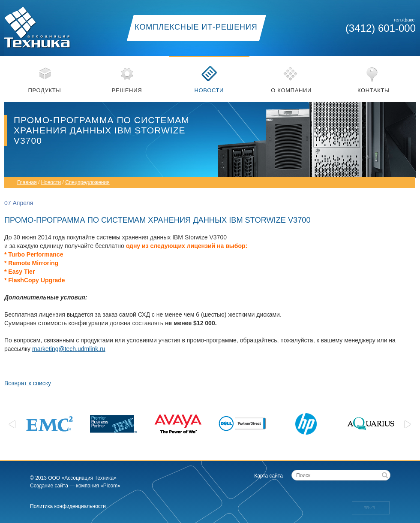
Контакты (373, 90)
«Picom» (110, 486)
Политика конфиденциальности (68, 506)
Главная (27, 182)
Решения (127, 90)
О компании (291, 90)
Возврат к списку (28, 383)
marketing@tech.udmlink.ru (69, 349)
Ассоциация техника (47, 25)
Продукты (45, 90)
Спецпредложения (87, 182)
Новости (209, 90)
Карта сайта (268, 476)
